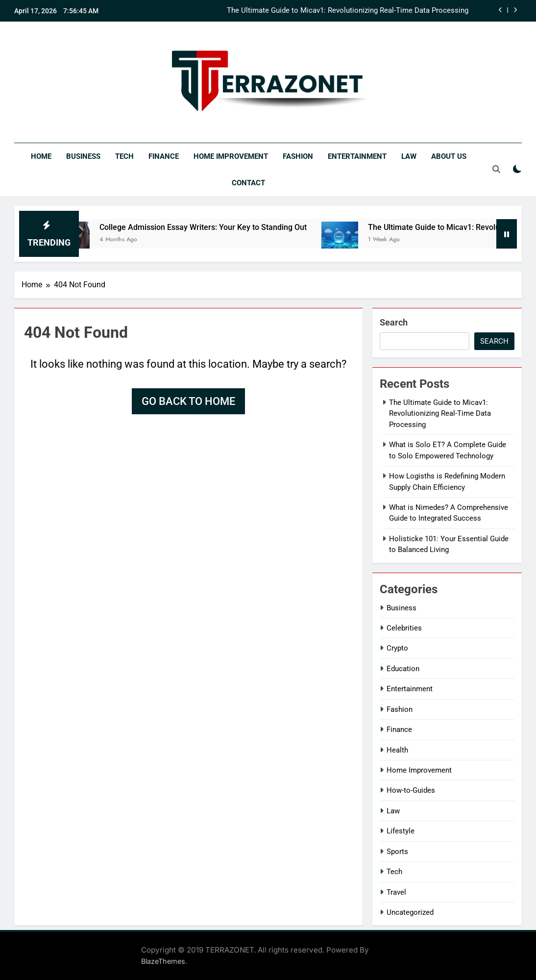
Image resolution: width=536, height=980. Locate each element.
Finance (164, 156)
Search (394, 322)
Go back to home (188, 401)
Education (403, 669)
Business (83, 156)
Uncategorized (410, 912)
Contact (248, 183)
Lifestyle (401, 831)
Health (397, 750)
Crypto (397, 648)
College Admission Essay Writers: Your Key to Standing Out (220, 227)
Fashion (298, 156)
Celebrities (404, 628)
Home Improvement (231, 156)
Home (41, 156)
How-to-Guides (411, 790)
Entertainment (357, 156)
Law (409, 156)
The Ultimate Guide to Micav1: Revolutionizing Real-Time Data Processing (348, 11)
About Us (449, 156)
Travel (396, 892)
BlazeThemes (163, 961)
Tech (124, 156)
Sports (397, 852)
